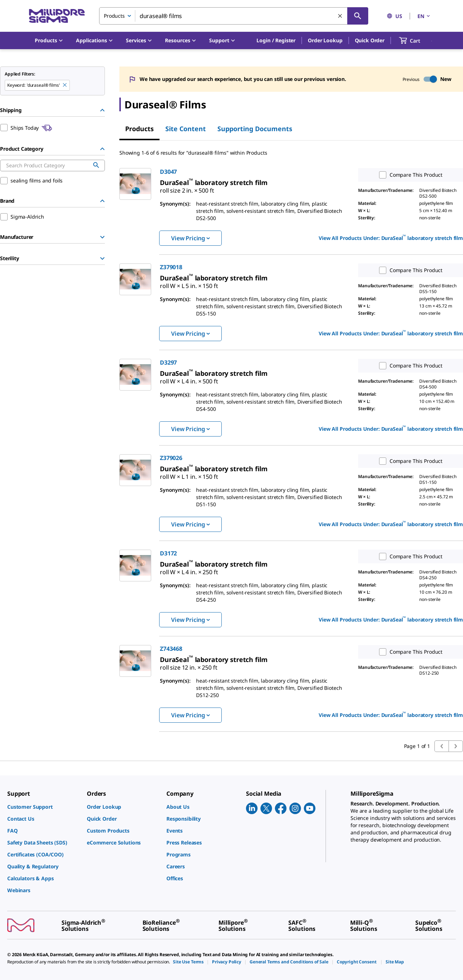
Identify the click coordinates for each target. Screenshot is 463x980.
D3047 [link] (168, 172)
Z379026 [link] (171, 458)
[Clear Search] (340, 16)
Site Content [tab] (186, 129)
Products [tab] (139, 129)
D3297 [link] (168, 362)
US (394, 16)
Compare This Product (409, 175)
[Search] (358, 16)
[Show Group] (102, 237)
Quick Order (370, 40)
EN (424, 16)
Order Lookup (325, 40)
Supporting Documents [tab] (255, 129)
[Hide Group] (102, 110)
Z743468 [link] (171, 649)
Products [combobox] (114, 16)
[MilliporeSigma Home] (57, 16)
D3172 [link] (168, 553)
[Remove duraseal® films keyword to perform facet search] (65, 85)
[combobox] (234, 16)
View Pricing (190, 238)
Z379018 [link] (171, 267)
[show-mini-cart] (416, 40)
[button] (276, 40)
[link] (187, 188)
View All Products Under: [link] (391, 237)
